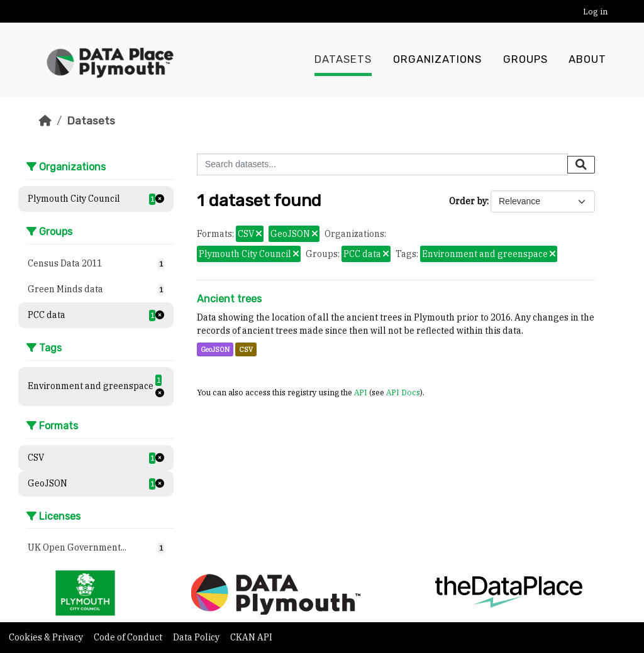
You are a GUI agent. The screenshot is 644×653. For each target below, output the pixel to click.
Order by (468, 201)
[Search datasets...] (382, 164)
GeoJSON (215, 349)
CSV (246, 349)
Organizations (437, 60)
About (587, 60)
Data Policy (197, 637)
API (361, 392)
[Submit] (581, 165)
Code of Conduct (129, 637)
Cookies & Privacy (47, 637)
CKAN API (251, 637)
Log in (595, 12)
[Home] (45, 121)
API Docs (403, 392)
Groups (525, 60)
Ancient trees (229, 299)
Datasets (343, 60)
